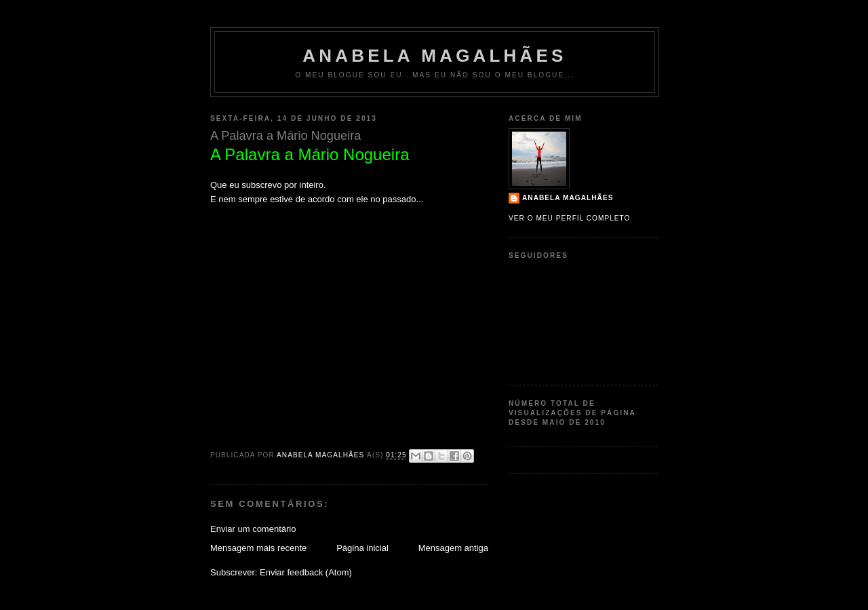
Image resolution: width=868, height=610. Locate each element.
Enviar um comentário (253, 529)
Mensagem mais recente (258, 548)
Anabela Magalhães (434, 56)
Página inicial (362, 548)
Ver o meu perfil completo (570, 218)
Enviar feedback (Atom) (306, 572)
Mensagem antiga (453, 548)
